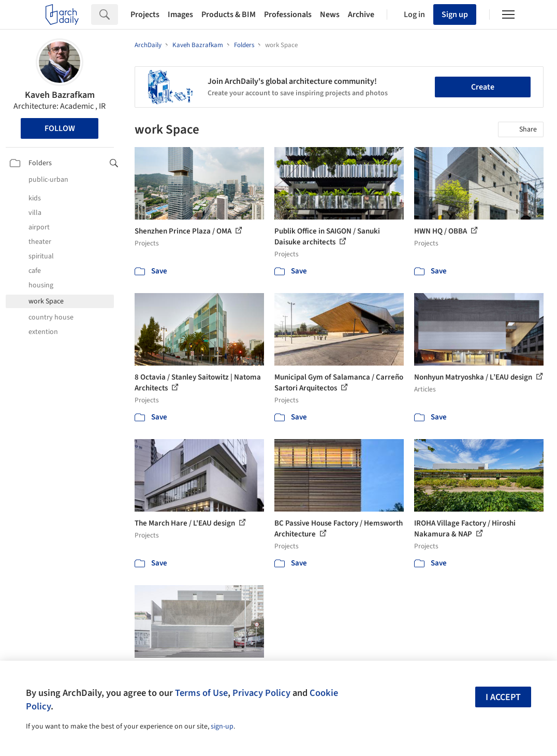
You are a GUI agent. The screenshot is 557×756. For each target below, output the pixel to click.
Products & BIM (229, 14)
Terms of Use (201, 693)
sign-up (222, 726)
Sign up (455, 14)
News (330, 14)
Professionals (288, 14)
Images (180, 14)
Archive (361, 14)
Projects (145, 14)
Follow (60, 128)
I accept (503, 697)
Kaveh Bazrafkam (60, 95)
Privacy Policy (261, 693)
